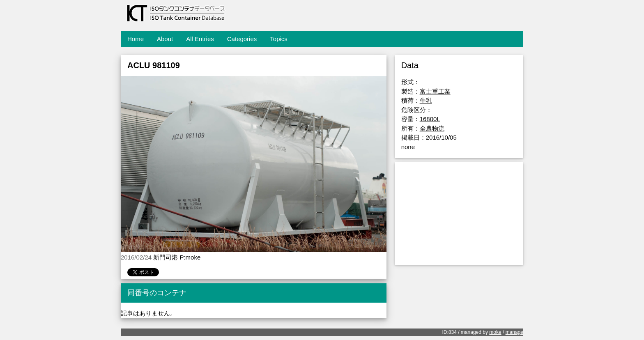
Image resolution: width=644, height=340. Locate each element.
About (165, 39)
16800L (430, 119)
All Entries (200, 39)
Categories (242, 39)
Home (136, 39)
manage (514, 332)
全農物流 (432, 128)
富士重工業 (435, 91)
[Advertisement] (459, 214)
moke (495, 332)
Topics (279, 39)
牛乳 (426, 100)
